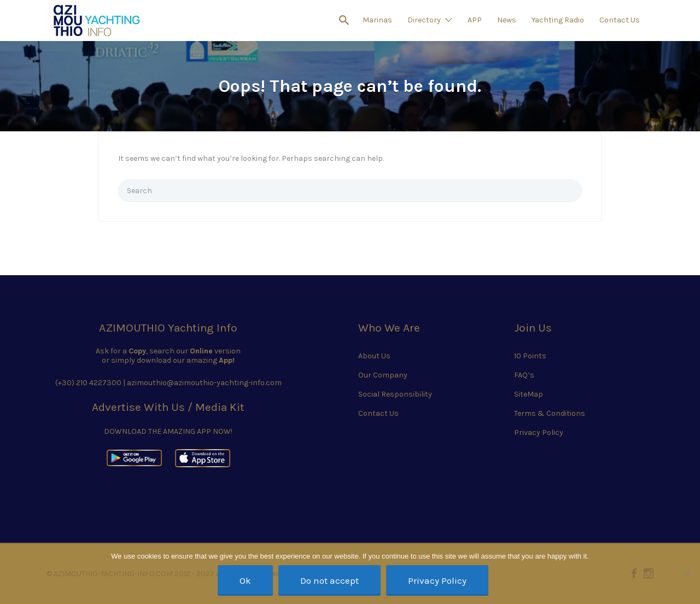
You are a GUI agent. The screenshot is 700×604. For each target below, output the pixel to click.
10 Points (530, 356)
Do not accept (329, 580)
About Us (374, 356)
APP (475, 20)
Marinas (377, 20)
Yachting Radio (558, 20)
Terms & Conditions (550, 413)
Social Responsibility (395, 394)
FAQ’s (524, 375)
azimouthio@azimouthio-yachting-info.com (204, 383)
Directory (424, 20)
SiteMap (529, 394)
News (507, 20)
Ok (245, 580)
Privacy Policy (539, 432)
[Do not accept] (686, 573)
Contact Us (620, 20)
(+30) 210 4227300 (88, 383)
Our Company (383, 375)
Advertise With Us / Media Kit (168, 407)
